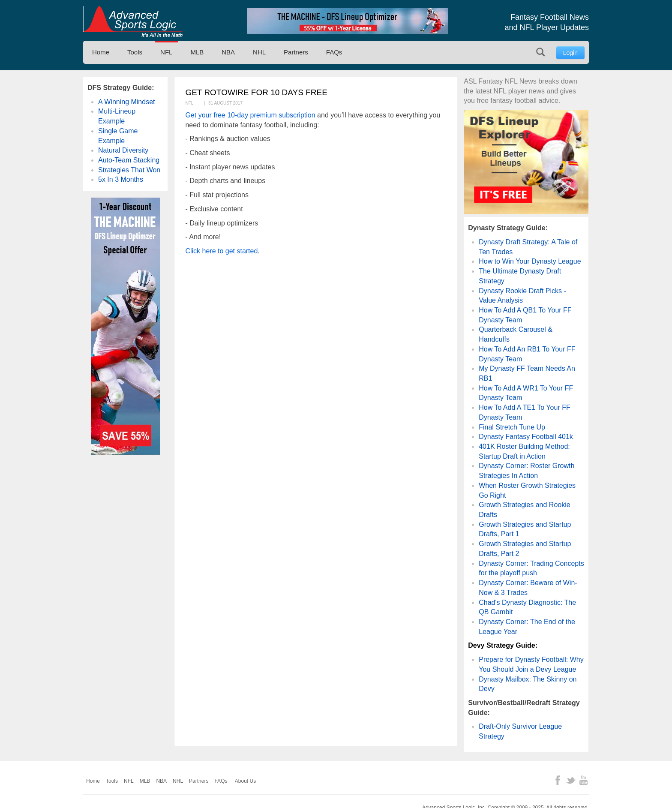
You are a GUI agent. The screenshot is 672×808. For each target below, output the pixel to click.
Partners (296, 52)
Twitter (571, 780)
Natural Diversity (123, 150)
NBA (228, 52)
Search (541, 52)
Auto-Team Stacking (129, 160)
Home (101, 52)
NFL (166, 52)
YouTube (583, 780)
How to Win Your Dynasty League (530, 261)
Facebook (558, 780)
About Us (245, 781)
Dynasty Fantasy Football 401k (526, 437)
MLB (197, 52)
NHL (259, 52)
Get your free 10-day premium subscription (250, 115)
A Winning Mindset (127, 102)
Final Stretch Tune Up (512, 427)
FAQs (334, 52)
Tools (135, 52)
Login (570, 53)
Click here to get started (221, 251)
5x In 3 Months (121, 179)
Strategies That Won (129, 170)
